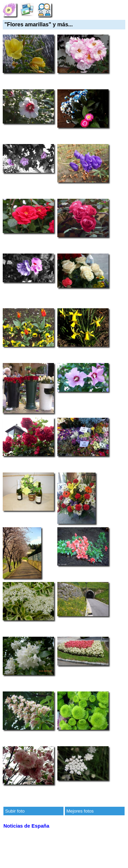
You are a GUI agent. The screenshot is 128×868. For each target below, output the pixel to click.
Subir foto (15, 811)
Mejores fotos (80, 811)
